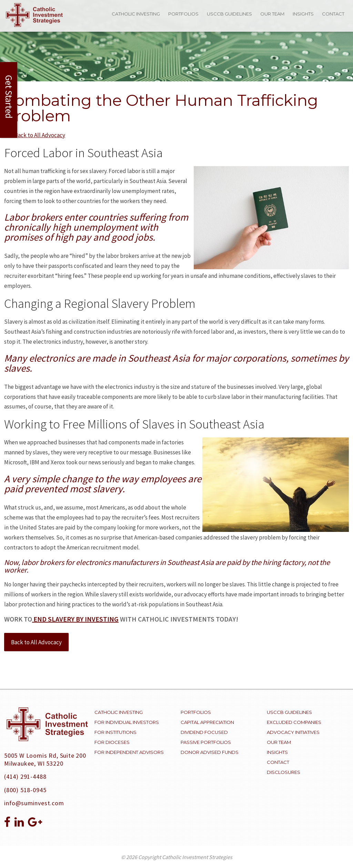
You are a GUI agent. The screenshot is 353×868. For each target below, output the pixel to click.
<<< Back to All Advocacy (35, 135)
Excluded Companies (294, 722)
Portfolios (183, 14)
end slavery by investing (75, 619)
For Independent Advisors (129, 752)
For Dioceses (112, 742)
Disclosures (284, 772)
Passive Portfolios (206, 742)
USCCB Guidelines (229, 14)
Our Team (272, 14)
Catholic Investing (136, 14)
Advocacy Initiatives (293, 732)
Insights (303, 14)
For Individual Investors (127, 722)
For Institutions (115, 732)
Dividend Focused (204, 732)
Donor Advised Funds (210, 752)
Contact (333, 14)
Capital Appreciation (207, 722)
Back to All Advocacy (36, 642)
